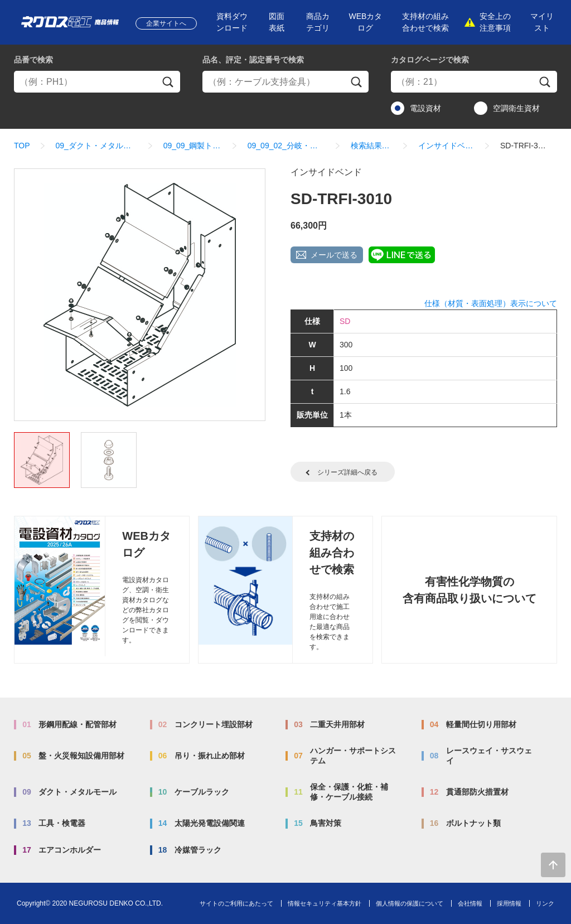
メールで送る (334, 255)
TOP (22, 146)
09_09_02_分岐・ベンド (286, 146)
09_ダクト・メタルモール (97, 146)
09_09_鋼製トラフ (193, 146)
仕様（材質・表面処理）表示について (491, 303)
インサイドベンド (446, 146)
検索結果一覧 (372, 146)
